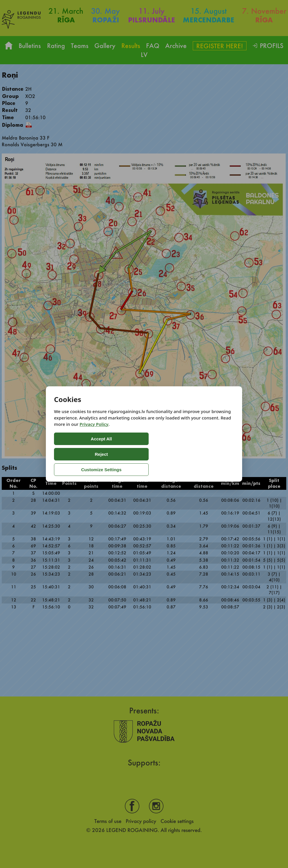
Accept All (77, 454)
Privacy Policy (94, 440)
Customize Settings (180, 454)
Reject (126, 454)
